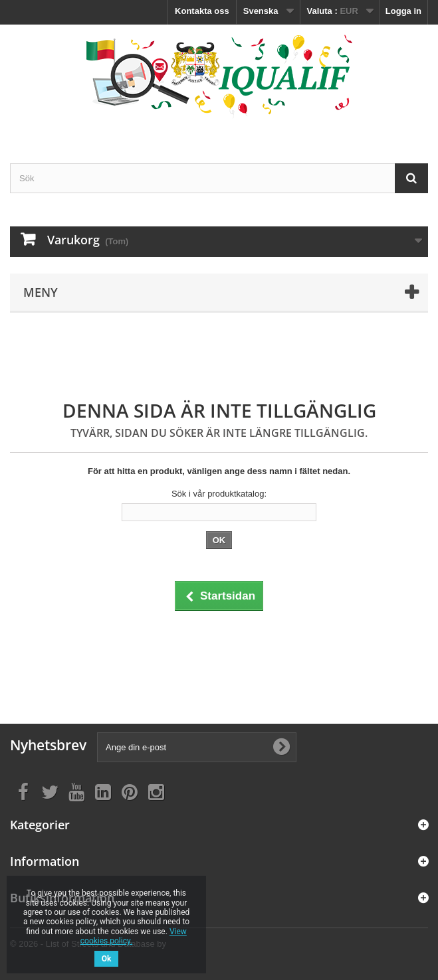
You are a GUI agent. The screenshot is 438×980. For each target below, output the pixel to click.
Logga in (403, 11)
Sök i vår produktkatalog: (219, 494)
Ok (107, 959)
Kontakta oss (202, 11)
